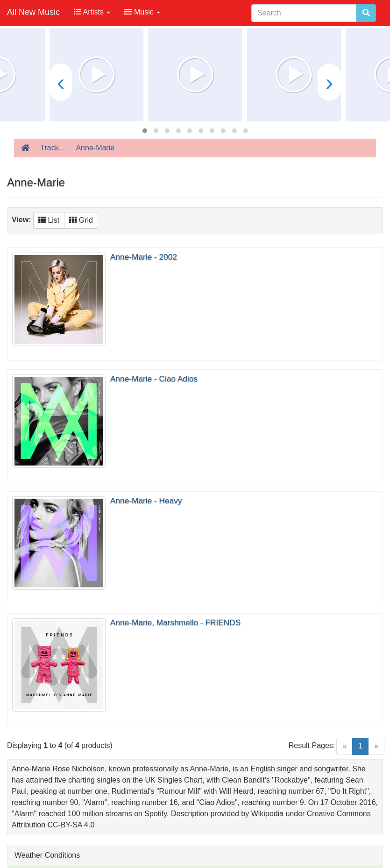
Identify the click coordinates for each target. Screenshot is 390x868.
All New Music (33, 12)
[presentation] (61, 82)
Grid (81, 220)
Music (142, 12)
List (49, 220)
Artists (92, 12)
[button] (145, 131)
